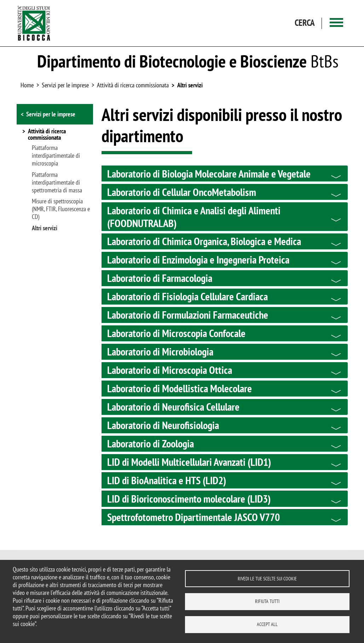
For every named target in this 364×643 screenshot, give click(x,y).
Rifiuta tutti (267, 601)
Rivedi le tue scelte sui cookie (267, 578)
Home (27, 85)
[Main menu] (336, 23)
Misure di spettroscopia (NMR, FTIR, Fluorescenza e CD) (61, 209)
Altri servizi (190, 85)
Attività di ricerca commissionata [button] (47, 135)
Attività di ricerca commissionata (133, 85)
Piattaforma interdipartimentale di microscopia (56, 156)
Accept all (267, 624)
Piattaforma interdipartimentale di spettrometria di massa (57, 183)
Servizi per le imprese (51, 114)
